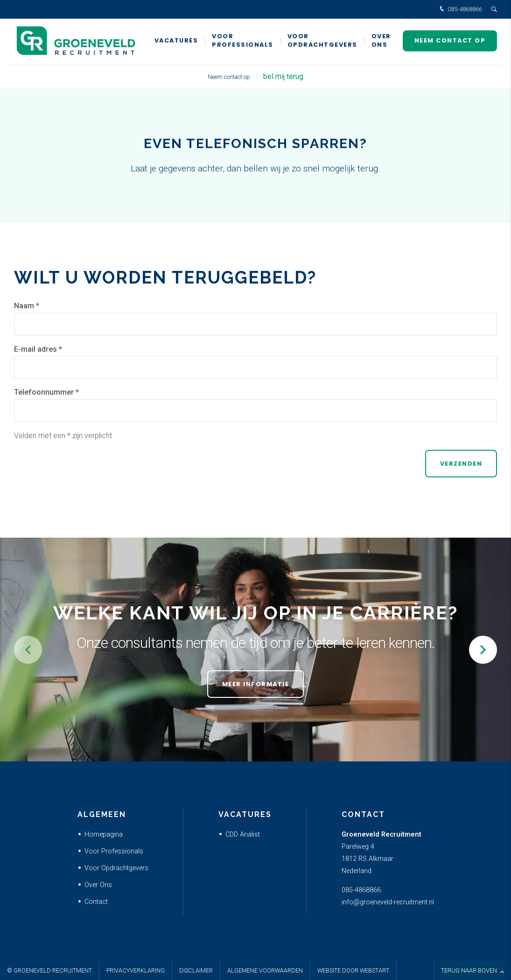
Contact (96, 902)
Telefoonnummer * (46, 392)
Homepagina (104, 834)
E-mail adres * (38, 349)
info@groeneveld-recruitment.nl (388, 902)
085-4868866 (460, 10)
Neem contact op (450, 42)
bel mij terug (283, 76)
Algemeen (102, 814)
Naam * (27, 306)
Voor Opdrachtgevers (322, 42)
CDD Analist (243, 834)
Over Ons (98, 885)
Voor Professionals (243, 42)
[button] (483, 650)
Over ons (381, 42)
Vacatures (176, 42)
